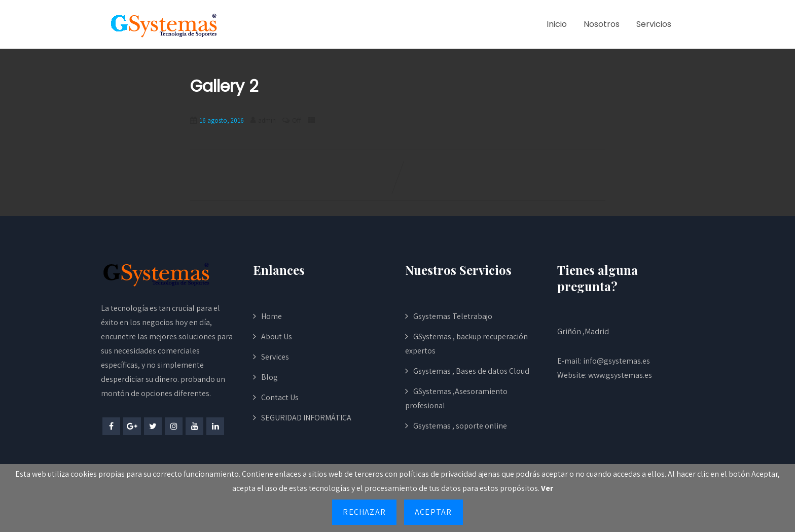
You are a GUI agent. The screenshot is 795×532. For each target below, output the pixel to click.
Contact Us (280, 397)
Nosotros (602, 24)
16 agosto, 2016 (222, 120)
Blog (269, 377)
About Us (277, 336)
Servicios (654, 24)
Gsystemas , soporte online (460, 426)
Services (275, 357)
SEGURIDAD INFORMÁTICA (306, 418)
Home (272, 316)
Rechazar (364, 512)
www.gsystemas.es (620, 375)
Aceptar (433, 512)
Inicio (557, 24)
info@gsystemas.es (617, 361)
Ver (547, 488)
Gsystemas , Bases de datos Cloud (471, 371)
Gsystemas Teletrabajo (453, 316)
